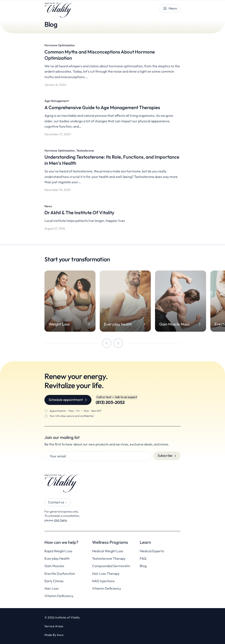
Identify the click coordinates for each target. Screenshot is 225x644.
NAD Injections (103, 581)
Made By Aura (54, 634)
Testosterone (85, 151)
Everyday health (118, 324)
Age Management (57, 101)
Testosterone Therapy (109, 558)
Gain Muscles (54, 566)
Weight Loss (59, 324)
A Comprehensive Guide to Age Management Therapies (108, 107)
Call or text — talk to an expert (117, 397)
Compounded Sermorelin (111, 566)
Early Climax (54, 581)
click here (60, 520)
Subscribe (165, 455)
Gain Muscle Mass (174, 324)
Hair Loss (51, 588)
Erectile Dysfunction (60, 573)
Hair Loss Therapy (106, 573)
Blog (143, 566)
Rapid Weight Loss (58, 551)
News (48, 206)
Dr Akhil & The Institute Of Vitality (83, 212)
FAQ (143, 558)
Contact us (56, 502)
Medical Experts (152, 551)
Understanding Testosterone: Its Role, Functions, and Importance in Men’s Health (104, 160)
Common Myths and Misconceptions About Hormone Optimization (104, 55)
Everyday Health (57, 558)
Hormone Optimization (60, 45)
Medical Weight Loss (108, 551)
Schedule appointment (66, 400)
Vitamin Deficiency (59, 595)
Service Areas (54, 626)
